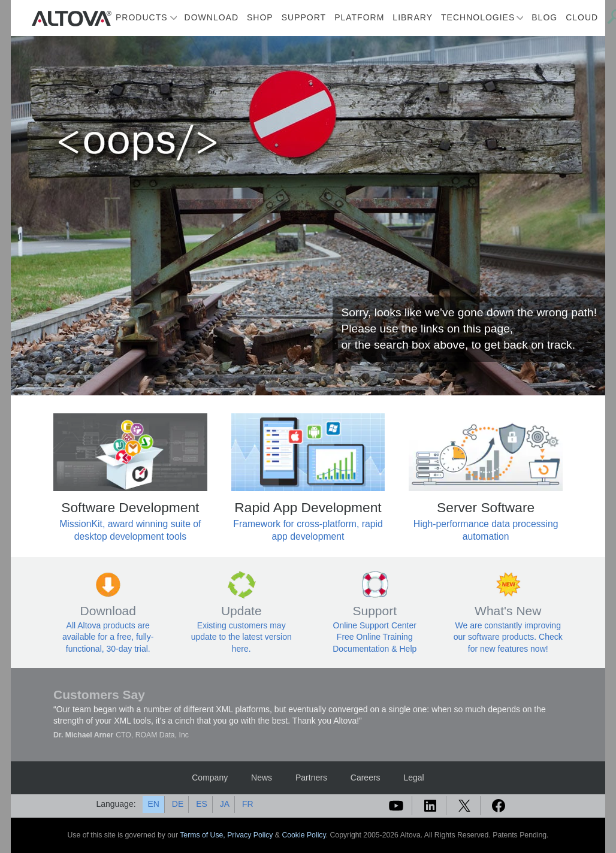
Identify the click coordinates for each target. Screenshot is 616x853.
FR (248, 804)
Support (304, 17)
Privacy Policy (250, 835)
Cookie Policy (304, 835)
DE (178, 804)
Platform (359, 17)
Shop (260, 17)
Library (413, 17)
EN (153, 804)
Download (212, 17)
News (262, 778)
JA (225, 804)
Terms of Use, (203, 835)
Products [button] (142, 17)
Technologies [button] (478, 17)
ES (202, 804)
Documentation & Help (375, 649)
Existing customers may (241, 625)
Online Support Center (375, 625)
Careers (366, 778)
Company (210, 778)
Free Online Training (375, 637)
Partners (311, 778)
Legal (413, 778)
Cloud (582, 17)
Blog (544, 17)
